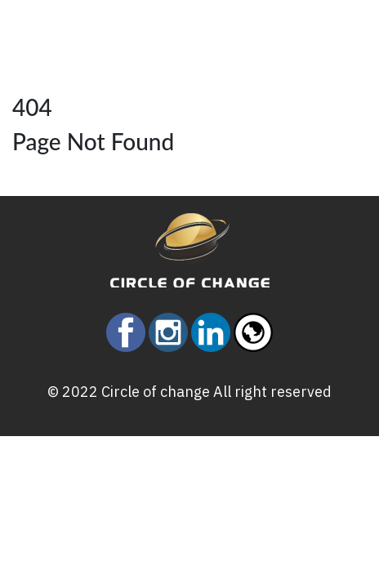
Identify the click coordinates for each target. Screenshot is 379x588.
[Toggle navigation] (89, 24)
